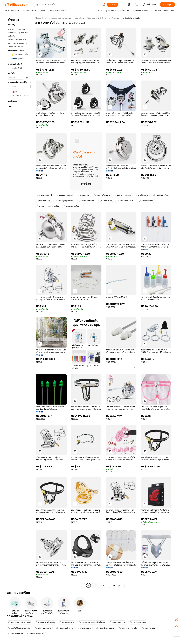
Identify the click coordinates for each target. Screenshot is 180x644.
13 (119, 585)
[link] (177, 620)
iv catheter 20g (105, 201)
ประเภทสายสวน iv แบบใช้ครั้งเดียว (92, 622)
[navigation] (19, 302)
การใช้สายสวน (142, 195)
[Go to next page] (124, 585)
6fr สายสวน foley (15, 634)
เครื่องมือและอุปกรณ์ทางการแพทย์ (58, 18)
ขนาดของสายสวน (67, 622)
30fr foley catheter (86, 201)
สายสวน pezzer (84, 628)
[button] (104, 5)
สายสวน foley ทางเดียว (128, 628)
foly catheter (84, 195)
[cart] (137, 5)
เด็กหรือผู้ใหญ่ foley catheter (19, 628)
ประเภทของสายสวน (138, 622)
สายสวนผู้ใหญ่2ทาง (102, 195)
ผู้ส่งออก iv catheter (65, 195)
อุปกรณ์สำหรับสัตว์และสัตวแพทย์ (88, 18)
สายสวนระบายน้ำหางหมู (45, 622)
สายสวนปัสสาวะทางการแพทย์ (20, 622)
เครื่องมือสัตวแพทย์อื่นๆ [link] (132, 18)
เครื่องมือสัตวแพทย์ (112, 18)
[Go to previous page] (83, 585)
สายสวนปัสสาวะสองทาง (105, 628)
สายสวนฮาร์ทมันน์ (160, 195)
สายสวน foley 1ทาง (117, 622)
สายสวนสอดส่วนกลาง (64, 628)
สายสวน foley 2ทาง (125, 201)
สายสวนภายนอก (149, 628)
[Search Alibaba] (68, 5)
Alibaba (38, 18)
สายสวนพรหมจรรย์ (44, 195)
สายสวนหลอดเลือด (71, 206)
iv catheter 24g (43, 201)
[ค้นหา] (112, 5)
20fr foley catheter (123, 195)
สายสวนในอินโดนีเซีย (36, 634)
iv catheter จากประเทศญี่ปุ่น (48, 206)
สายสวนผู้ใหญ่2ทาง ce (64, 201)
